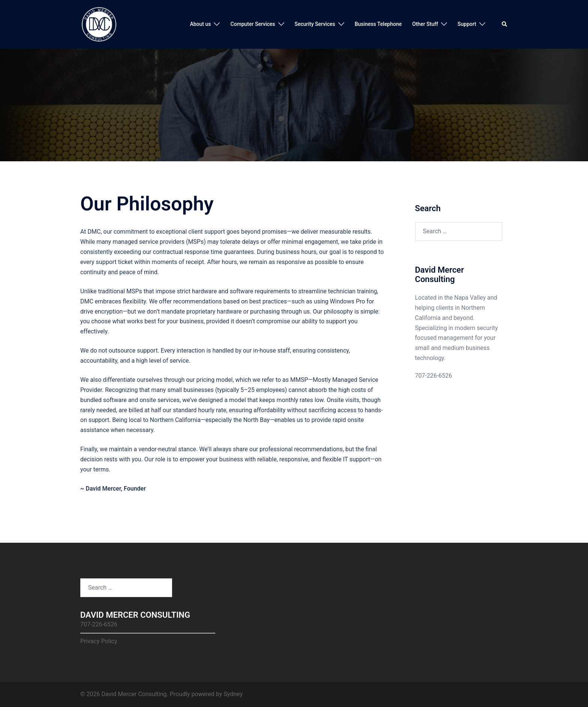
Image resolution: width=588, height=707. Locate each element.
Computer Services (253, 24)
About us (200, 24)
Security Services (315, 24)
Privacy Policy (99, 641)
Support (467, 24)
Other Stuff (425, 24)
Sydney (233, 694)
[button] (505, 24)
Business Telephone (378, 24)
